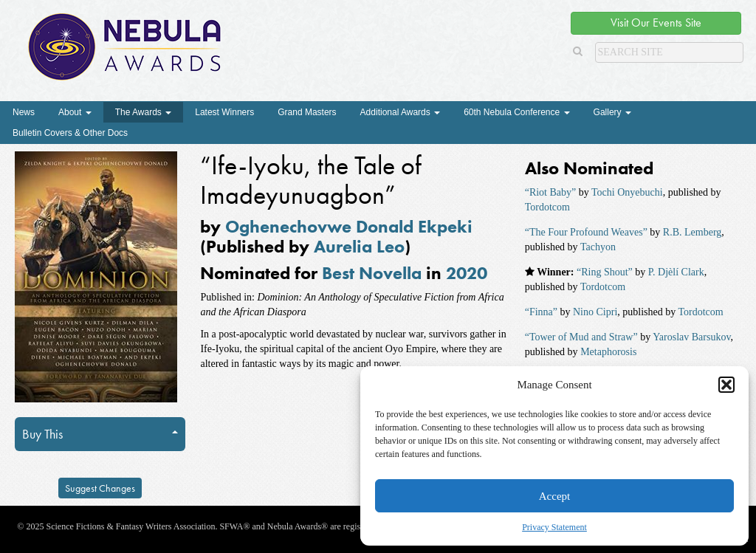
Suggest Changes (100, 488)
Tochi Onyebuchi (627, 192)
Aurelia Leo (359, 246)
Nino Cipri (595, 312)
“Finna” (541, 312)
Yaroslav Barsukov (691, 337)
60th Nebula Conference (516, 112)
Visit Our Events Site (656, 23)
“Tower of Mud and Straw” (581, 337)
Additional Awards (401, 112)
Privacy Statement (554, 527)
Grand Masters (307, 112)
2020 (467, 273)
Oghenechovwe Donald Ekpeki (349, 226)
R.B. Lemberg (692, 232)
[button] (726, 385)
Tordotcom (547, 207)
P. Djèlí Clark (676, 272)
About (75, 112)
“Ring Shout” (605, 272)
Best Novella (372, 273)
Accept (554, 496)
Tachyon (598, 247)
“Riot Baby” (551, 192)
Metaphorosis (608, 352)
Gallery (612, 112)
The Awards (143, 112)
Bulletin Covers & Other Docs (70, 133)
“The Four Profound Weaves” (586, 232)
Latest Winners (224, 112)
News (24, 112)
